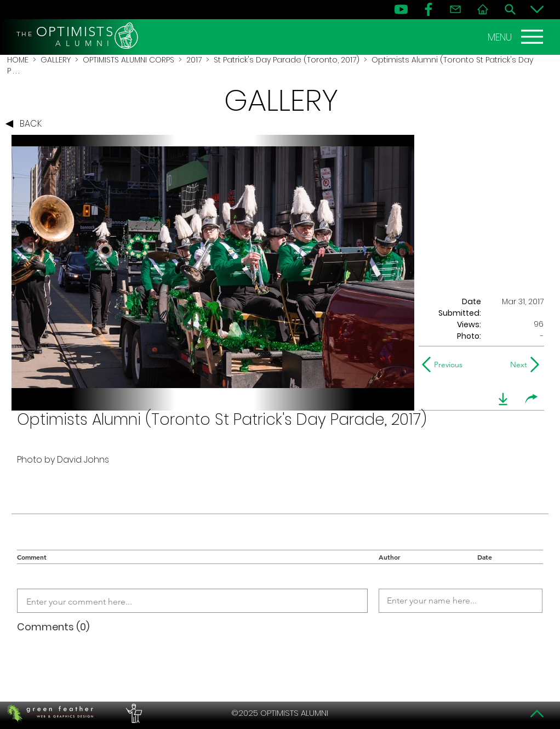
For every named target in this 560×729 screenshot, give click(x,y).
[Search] (510, 9)
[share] (532, 399)
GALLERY (56, 60)
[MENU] (517, 37)
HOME (18, 60)
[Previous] (445, 364)
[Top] (537, 714)
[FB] (428, 9)
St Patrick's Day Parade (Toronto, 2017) (287, 60)
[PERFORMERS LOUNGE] (133, 713)
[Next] (516, 364)
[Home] (483, 9)
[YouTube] (401, 9)
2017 (194, 60)
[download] (503, 399)
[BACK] (26, 124)
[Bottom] (537, 9)
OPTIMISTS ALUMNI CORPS (128, 60)
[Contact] (455, 9)
